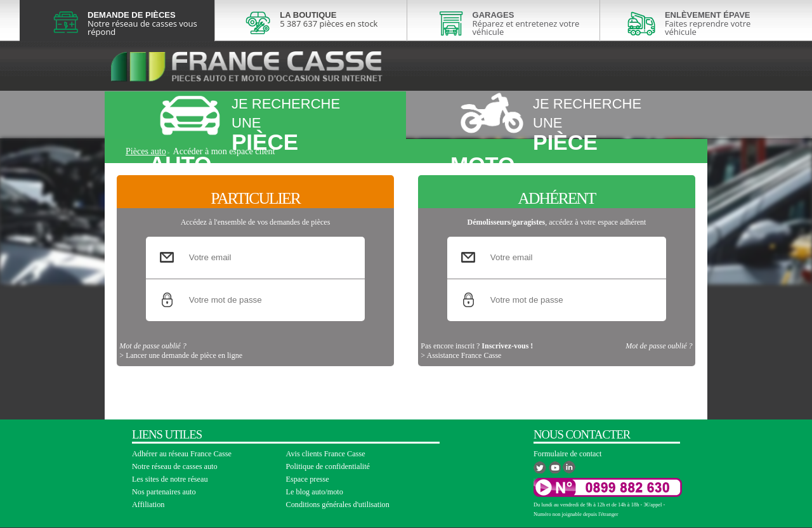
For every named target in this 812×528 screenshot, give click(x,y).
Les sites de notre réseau (170, 479)
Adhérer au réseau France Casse (182, 454)
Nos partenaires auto (164, 492)
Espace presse (308, 479)
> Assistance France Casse (461, 375)
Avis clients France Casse (326, 454)
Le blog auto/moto (315, 492)
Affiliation (148, 505)
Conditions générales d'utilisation (338, 505)
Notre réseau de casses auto (175, 466)
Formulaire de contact (567, 454)
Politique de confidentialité (328, 466)
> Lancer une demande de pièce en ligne (181, 375)
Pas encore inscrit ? (477, 366)
